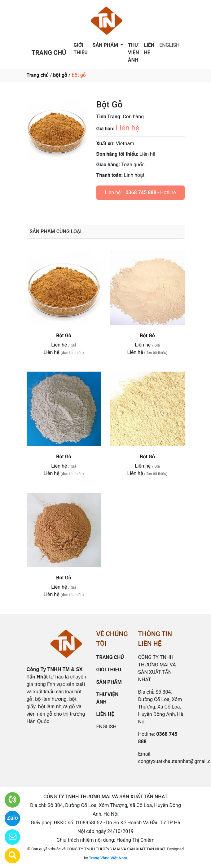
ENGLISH (169, 45)
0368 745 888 (141, 192)
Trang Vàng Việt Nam (108, 858)
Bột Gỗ (64, 336)
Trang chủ (38, 75)
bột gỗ (60, 75)
